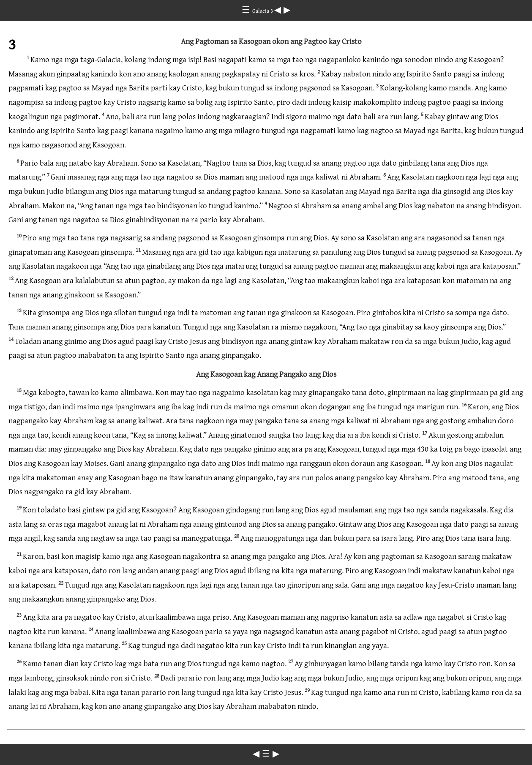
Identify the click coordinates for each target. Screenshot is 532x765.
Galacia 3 (263, 11)
